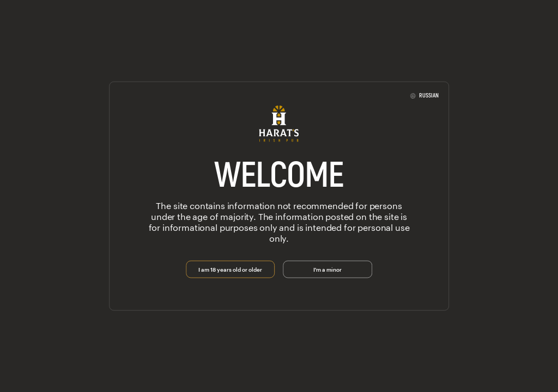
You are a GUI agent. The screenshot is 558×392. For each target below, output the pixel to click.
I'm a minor (327, 268)
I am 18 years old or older (230, 268)
